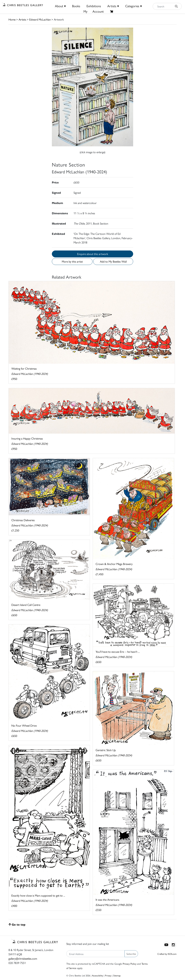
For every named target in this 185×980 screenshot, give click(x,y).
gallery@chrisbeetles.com (23, 958)
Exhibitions (94, 6)
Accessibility (97, 975)
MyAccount (94, 11)
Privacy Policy (130, 964)
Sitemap (117, 975)
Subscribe (131, 954)
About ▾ (60, 6)
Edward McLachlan (40, 19)
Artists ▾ (113, 6)
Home (12, 19)
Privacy (108, 975)
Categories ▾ (134, 6)
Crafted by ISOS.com (167, 954)
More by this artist (72, 261)
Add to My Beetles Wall (113, 261)
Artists (22, 19)
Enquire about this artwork (93, 254)
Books (76, 6)
